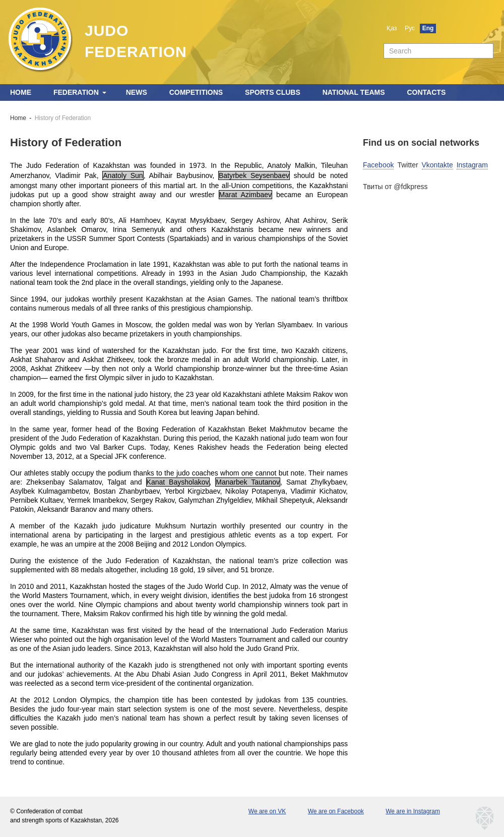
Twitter (407, 165)
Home (21, 92)
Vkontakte (437, 165)
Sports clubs (273, 92)
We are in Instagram (413, 811)
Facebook (378, 165)
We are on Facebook (336, 811)
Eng (428, 28)
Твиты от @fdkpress (395, 187)
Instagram (472, 165)
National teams (354, 92)
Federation (76, 92)
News (137, 92)
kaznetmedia (485, 818)
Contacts (426, 92)
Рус (410, 28)
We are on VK (267, 811)
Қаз (392, 28)
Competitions (196, 92)
